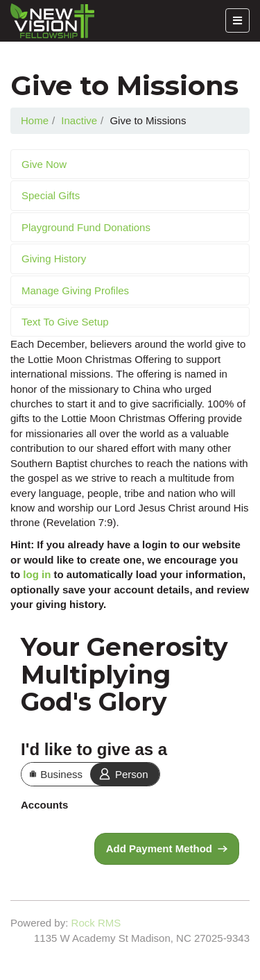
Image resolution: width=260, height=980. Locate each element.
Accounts (44, 805)
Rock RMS (96, 923)
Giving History (54, 259)
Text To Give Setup (65, 322)
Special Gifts (51, 195)
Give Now (44, 164)
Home (35, 120)
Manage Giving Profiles (75, 290)
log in (37, 574)
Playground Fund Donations (86, 227)
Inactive (79, 120)
